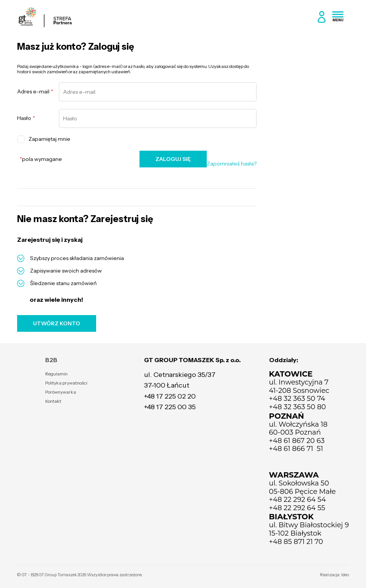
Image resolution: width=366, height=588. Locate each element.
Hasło (26, 118)
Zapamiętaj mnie (44, 139)
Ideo (345, 575)
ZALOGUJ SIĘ (173, 159)
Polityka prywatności (66, 383)
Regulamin (56, 374)
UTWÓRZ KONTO (57, 323)
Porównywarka (61, 392)
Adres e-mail (35, 92)
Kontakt (53, 401)
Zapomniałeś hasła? (232, 164)
